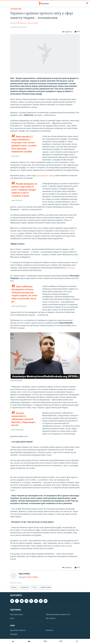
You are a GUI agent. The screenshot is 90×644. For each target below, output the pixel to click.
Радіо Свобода (33, 23)
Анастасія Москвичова (19, 23)
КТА (45, 641)
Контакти (49, 630)
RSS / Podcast (51, 618)
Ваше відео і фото (17, 615)
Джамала (70, 268)
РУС (61, 641)
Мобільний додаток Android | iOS (58, 615)
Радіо (12, 618)
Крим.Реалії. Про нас (18, 630)
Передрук (14, 634)
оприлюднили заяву (45, 176)
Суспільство (16, 9)
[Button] (67, 32)
